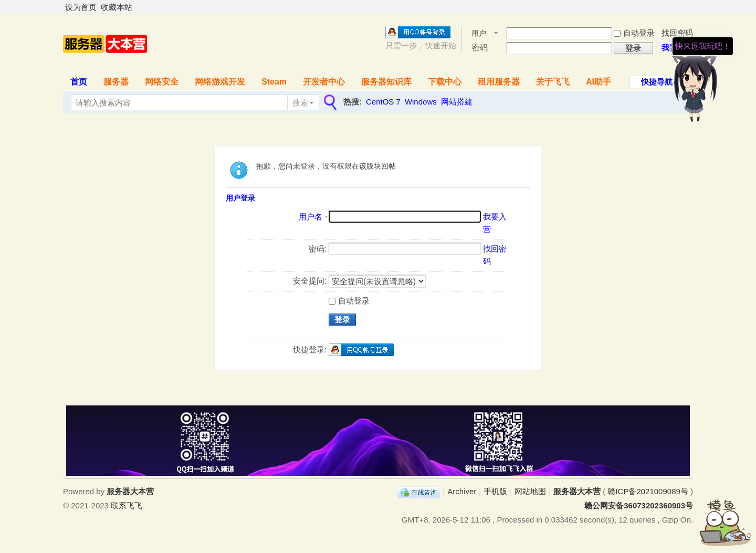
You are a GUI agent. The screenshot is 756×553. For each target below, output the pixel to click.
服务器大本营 (577, 491)
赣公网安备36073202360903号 (639, 505)
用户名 (479, 34)
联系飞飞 (127, 505)
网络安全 (162, 82)
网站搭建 (457, 102)
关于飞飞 (553, 82)
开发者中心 (324, 82)
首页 (79, 82)
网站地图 (530, 491)
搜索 (300, 103)
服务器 (116, 82)
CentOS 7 (383, 102)
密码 (480, 48)
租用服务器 (499, 82)
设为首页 (81, 7)
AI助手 (598, 82)
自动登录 (349, 301)
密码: (318, 249)
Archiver (462, 491)
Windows (421, 102)
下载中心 (445, 82)
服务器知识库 (386, 82)
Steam (274, 82)
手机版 (495, 491)
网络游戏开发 (220, 82)
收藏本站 (117, 7)
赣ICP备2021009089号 (648, 491)
